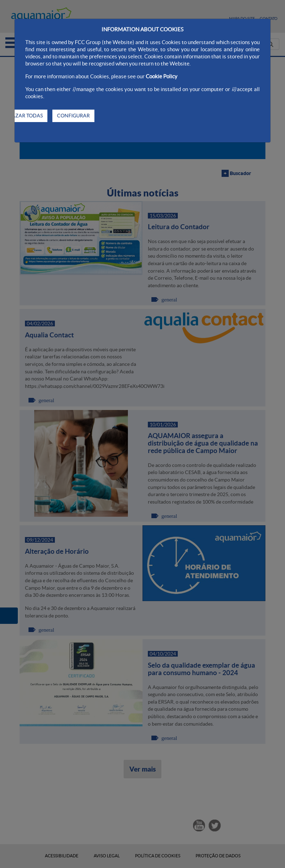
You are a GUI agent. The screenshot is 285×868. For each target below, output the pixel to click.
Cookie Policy (162, 76)
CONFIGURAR (73, 116)
